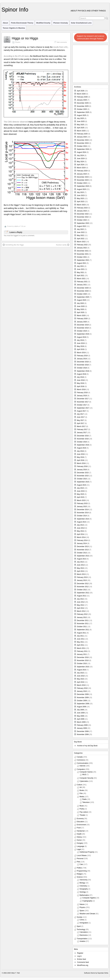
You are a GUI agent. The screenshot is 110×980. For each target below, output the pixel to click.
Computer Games (86, 772)
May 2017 (80, 420)
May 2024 (80, 162)
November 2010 (83, 660)
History (79, 837)
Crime (82, 920)
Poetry (82, 809)
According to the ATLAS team (16, 56)
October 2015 (82, 479)
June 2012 (81, 602)
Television (86, 802)
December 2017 (83, 399)
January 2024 (82, 174)
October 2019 (82, 331)
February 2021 (82, 282)
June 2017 (81, 417)
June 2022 (81, 232)
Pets (78, 862)
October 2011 (82, 627)
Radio (84, 799)
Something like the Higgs (13, 245)
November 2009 (83, 698)
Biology (82, 883)
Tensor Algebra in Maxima (14, 28)
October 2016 (82, 442)
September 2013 (83, 556)
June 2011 (81, 639)
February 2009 (82, 725)
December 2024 (83, 140)
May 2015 (80, 494)
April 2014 (81, 534)
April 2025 (81, 128)
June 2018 (81, 380)
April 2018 (81, 386)
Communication (83, 763)
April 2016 (81, 460)
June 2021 (81, 269)
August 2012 (81, 596)
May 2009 (80, 716)
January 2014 (82, 543)
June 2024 (81, 159)
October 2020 (82, 294)
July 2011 (80, 636)
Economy (80, 819)
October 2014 (82, 516)
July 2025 (80, 118)
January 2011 (82, 654)
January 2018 (82, 396)
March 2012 (81, 611)
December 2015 (83, 473)
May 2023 (80, 198)
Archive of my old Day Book (87, 746)
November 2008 (83, 734)
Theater (82, 815)
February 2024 (82, 171)
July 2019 (80, 340)
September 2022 (83, 223)
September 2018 (83, 371)
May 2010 (80, 679)
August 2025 (81, 115)
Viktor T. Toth (15, 973)
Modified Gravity (43, 23)
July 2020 (80, 303)
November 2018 (83, 365)
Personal (80, 859)
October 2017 (82, 405)
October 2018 (82, 368)
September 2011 (83, 630)
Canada (80, 757)
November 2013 (83, 550)
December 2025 (83, 103)
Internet (82, 766)
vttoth (16, 226)
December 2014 (83, 510)
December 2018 (83, 362)
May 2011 (80, 642)
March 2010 (81, 685)
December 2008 (83, 731)
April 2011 (81, 645)
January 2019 (82, 359)
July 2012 (80, 599)
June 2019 (81, 343)
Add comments (62, 42)
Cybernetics (84, 781)
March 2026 (81, 94)
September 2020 (83, 297)
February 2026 (82, 97)
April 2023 (81, 202)
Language (80, 846)
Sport (79, 926)
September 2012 (83, 593)
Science (80, 877)
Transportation (82, 939)
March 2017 (81, 426)
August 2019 (81, 337)
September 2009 (83, 704)
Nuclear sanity (63, 245)
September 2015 (83, 482)
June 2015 (81, 491)
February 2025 (82, 134)
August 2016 (81, 448)
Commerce (81, 760)
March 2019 (81, 353)
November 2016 (83, 439)
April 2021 (81, 276)
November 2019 (83, 328)
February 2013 (82, 577)
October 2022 (82, 220)
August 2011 (81, 633)
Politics (79, 868)
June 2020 (81, 306)
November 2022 (83, 217)
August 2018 (81, 374)
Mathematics (84, 895)
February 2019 (82, 356)
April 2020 (81, 312)
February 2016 (82, 466)
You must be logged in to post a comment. (19, 236)
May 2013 (80, 568)
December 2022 (83, 214)
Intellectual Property (87, 852)
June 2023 (81, 195)
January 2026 (82, 100)
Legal (79, 849)
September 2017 (83, 408)
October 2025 (82, 109)
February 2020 (82, 319)
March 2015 (81, 500)
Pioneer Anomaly (61, 23)
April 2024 (81, 165)
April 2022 (81, 239)
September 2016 (83, 445)
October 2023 (82, 183)
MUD (84, 775)
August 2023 (81, 189)
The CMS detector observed (16, 122)
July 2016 (80, 451)
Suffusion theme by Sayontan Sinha (96, 973)
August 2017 (81, 411)
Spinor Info (15, 10)
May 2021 (80, 272)
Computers (81, 769)
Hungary (80, 843)
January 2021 (82, 285)
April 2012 (81, 608)
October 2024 (82, 146)
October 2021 (82, 257)
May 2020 (80, 309)
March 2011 (81, 648)
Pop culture (84, 812)
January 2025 (82, 137)
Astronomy (84, 880)
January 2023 (82, 211)
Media (82, 797)
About (5, 23)
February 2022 (82, 245)
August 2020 (81, 300)
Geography (84, 889)
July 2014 (80, 525)
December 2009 (83, 694)
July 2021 (80, 266)
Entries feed (81, 959)
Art (81, 787)
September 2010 (83, 667)
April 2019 (81, 349)
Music (82, 806)
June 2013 (81, 565)
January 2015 (82, 507)
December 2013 (83, 546)
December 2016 (83, 436)
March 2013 (81, 574)
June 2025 (81, 121)
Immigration (84, 923)
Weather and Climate (87, 914)
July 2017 (80, 414)
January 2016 (82, 470)
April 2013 (81, 571)
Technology (81, 929)
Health (79, 834)
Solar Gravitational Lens (81, 23)
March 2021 (81, 279)
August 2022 (81, 226)
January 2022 (82, 248)
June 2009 (81, 713)
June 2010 (81, 676)
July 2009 (80, 710)
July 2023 (80, 192)
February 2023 (82, 208)
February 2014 (82, 540)
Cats (81, 864)
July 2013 (80, 562)
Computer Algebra (89, 898)
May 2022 (80, 235)
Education (80, 822)
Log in (79, 956)
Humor (79, 840)
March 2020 (81, 316)
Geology (83, 892)
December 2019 (83, 325)
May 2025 (80, 125)
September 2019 (83, 334)
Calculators (84, 932)
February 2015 (82, 503)
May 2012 (80, 605)
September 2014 (83, 519)
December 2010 (83, 657)
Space (82, 911)
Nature (82, 904)
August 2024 (81, 152)
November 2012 (83, 587)
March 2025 (81, 131)
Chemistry (83, 886)
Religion (80, 874)
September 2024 (83, 149)
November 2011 (83, 624)
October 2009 (82, 701)
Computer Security (86, 778)
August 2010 (81, 670)
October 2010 (82, 664)
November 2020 (83, 291)
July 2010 (80, 673)
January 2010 (82, 691)
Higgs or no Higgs (25, 38)
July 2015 (80, 488)
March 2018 (81, 390)
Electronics (84, 935)
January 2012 (82, 617)
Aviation (82, 941)
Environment (81, 825)
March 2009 (81, 722)
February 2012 (82, 614)
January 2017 (82, 433)
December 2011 (83, 620)
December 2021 (83, 251)
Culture (79, 785)
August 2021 (81, 263)
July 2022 (80, 229)
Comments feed (83, 962)
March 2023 (81, 205)
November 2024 (83, 143)
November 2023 (83, 180)
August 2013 (81, 559)
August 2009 (81, 707)
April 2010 (81, 682)
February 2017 (82, 429)
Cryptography (87, 901)
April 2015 (81, 497)
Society (79, 917)
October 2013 (82, 553)
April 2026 (81, 91)
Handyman (81, 831)
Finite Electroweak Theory (22, 23)
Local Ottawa (82, 855)
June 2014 (81, 528)
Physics (18, 42)
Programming (82, 871)
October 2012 (82, 590)
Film (81, 793)
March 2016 (81, 463)
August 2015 (81, 485)
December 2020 (83, 288)
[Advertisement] (91, 63)
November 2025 (83, 106)
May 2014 (80, 531)
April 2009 (81, 719)
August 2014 (81, 522)
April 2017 (81, 423)
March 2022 (81, 242)
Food (79, 828)
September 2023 (83, 186)
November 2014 (83, 513)
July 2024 (80, 155)
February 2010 (82, 688)
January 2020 (82, 322)
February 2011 (82, 651)
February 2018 (82, 393)
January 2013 (82, 580)
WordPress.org (83, 965)
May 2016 (80, 457)
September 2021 (83, 260)
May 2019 (80, 346)
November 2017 (83, 402)
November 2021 (83, 254)
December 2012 (83, 584)
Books (82, 790)
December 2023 (83, 177)
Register (80, 953)
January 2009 (82, 728)
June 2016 (81, 454)
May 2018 (80, 383)
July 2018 (80, 377)
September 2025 (83, 112)
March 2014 (81, 537)
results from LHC (60, 47)
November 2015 (83, 476)
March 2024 (81, 168)
